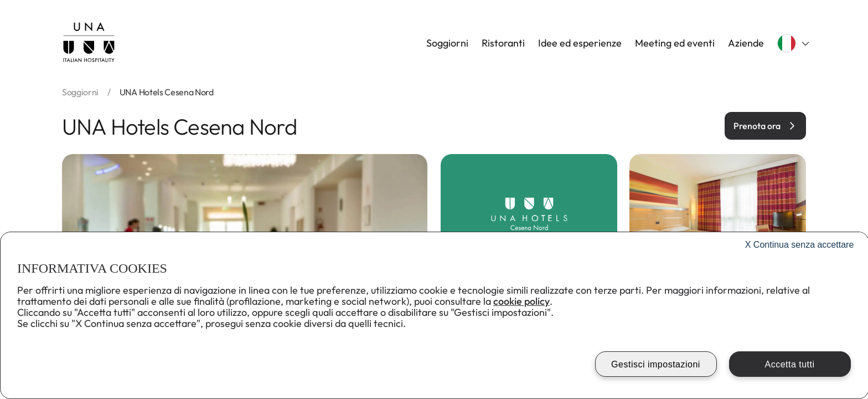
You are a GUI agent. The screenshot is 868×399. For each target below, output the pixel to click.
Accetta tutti (789, 364)
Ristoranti (503, 43)
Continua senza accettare (800, 245)
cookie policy (521, 301)
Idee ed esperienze (580, 43)
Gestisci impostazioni (656, 364)
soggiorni (80, 92)
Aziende (746, 43)
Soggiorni (447, 43)
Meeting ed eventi (675, 43)
